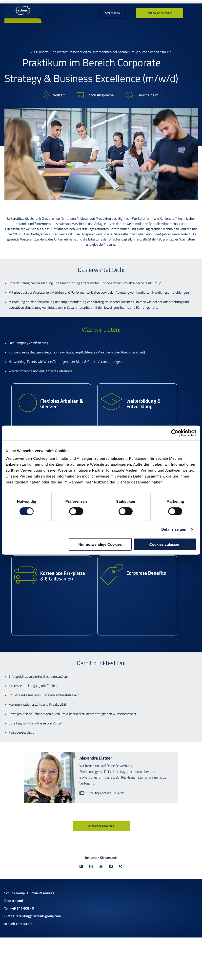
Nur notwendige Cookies (100, 544)
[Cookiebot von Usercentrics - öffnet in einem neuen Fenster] (175, 433)
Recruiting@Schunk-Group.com (106, 793)
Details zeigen (174, 529)
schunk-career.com (19, 924)
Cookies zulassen (165, 544)
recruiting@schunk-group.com (38, 916)
